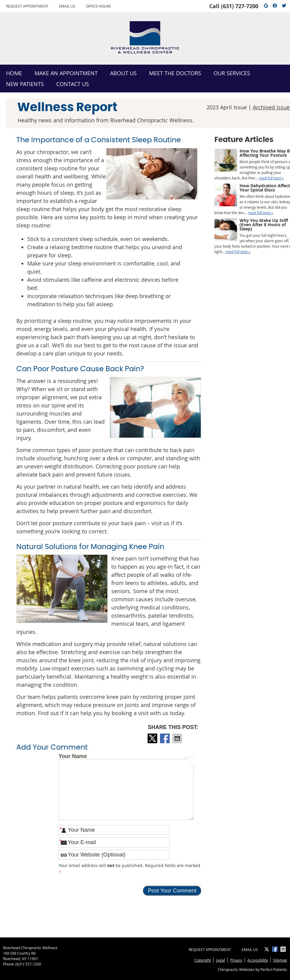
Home (14, 73)
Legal (220, 960)
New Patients (25, 84)
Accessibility (258, 960)
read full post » (271, 178)
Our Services (232, 73)
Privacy (236, 960)
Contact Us (73, 84)
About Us (123, 73)
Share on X (153, 738)
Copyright (203, 960)
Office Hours (98, 6)
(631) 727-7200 (240, 6)
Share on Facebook (165, 738)
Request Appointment (27, 6)
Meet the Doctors (175, 73)
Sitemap (280, 960)
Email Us (67, 6)
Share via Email (178, 738)
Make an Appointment (66, 73)
